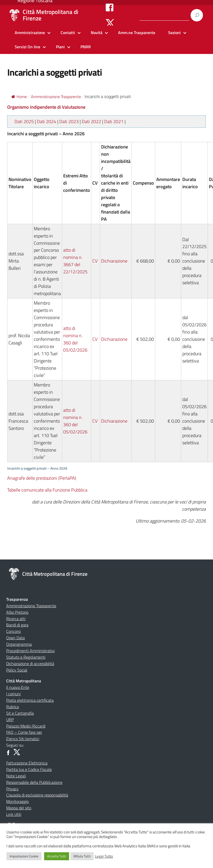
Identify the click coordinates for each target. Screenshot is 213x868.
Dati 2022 (91, 121)
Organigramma (19, 644)
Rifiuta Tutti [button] (82, 856)
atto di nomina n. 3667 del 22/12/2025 (75, 261)
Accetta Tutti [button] (57, 856)
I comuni (13, 694)
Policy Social (17, 670)
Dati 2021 (114, 121)
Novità (97, 33)
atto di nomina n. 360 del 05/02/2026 (75, 339)
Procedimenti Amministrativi (30, 651)
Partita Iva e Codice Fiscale (29, 769)
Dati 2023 (69, 121)
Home (19, 97)
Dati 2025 (24, 121)
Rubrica (13, 707)
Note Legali (16, 776)
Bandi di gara (17, 625)
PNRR (86, 47)
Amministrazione (30, 33)
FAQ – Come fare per (24, 732)
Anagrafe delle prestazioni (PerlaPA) (42, 478)
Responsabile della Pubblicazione (34, 782)
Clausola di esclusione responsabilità (37, 795)
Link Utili (14, 814)
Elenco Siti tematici (23, 739)
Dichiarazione (114, 261)
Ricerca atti (16, 619)
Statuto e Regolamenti (26, 657)
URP (10, 720)
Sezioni (174, 33)
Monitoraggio (17, 801)
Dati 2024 (47, 121)
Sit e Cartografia (20, 713)
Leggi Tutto (104, 856)
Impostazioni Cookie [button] (24, 856)
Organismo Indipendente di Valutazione (46, 107)
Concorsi (13, 631)
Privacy (12, 789)
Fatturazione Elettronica (27, 763)
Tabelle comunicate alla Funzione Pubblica (47, 490)
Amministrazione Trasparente (31, 606)
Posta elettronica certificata (30, 700)
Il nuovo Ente (18, 687)
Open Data (15, 638)
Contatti (68, 33)
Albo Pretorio (17, 612)
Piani (60, 47)
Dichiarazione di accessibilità (30, 664)
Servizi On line (27, 47)
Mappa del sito (19, 808)
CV (95, 261)
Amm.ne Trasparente (137, 33)
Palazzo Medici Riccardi (26, 726)
